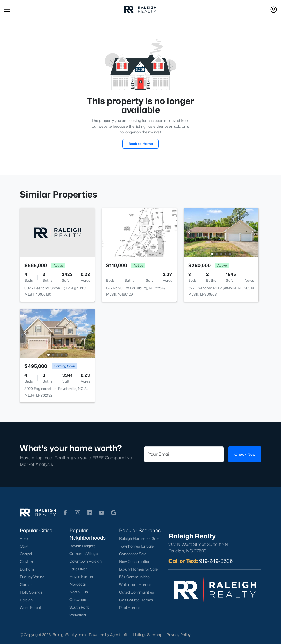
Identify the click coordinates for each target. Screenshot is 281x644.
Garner (26, 585)
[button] (7, 10)
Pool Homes (130, 608)
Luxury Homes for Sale (138, 569)
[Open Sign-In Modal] (274, 10)
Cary (24, 546)
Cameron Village (84, 554)
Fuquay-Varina (32, 577)
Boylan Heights (82, 546)
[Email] (184, 454)
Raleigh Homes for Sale (139, 538)
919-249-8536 (216, 561)
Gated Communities (137, 592)
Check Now (245, 454)
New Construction (135, 562)
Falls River (78, 569)
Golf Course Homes (136, 600)
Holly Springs (31, 592)
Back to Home (141, 144)
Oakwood (78, 600)
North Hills (79, 592)
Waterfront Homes (135, 585)
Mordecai (78, 584)
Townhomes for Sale (136, 546)
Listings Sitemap (147, 635)
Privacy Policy (179, 635)
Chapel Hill (29, 554)
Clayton (26, 562)
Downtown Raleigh (85, 561)
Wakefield (78, 615)
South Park (79, 607)
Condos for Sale (133, 554)
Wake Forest (30, 608)
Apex (24, 538)
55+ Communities (134, 577)
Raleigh (26, 600)
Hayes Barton (81, 577)
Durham (27, 569)
